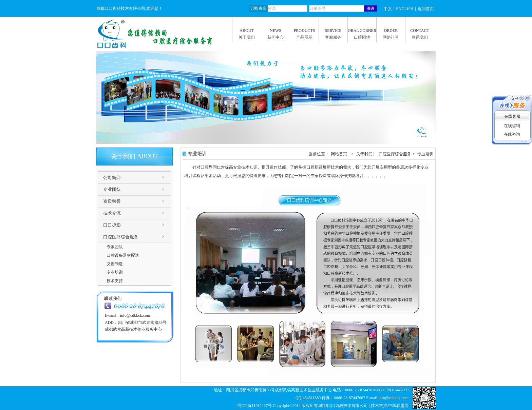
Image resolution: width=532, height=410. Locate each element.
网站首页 (339, 154)
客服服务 (333, 37)
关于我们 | (366, 154)
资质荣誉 (112, 201)
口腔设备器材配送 (123, 255)
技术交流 (112, 213)
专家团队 (115, 247)
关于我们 (247, 37)
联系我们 (420, 37)
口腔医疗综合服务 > (397, 154)
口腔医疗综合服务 (121, 237)
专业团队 (112, 189)
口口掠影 (112, 225)
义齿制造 (115, 264)
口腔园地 (362, 37)
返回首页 (426, 9)
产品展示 (304, 37)
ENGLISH (405, 9)
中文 (388, 9)
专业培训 (115, 272)
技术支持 (115, 281)
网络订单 (391, 37)
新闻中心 (275, 37)
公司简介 (112, 178)
